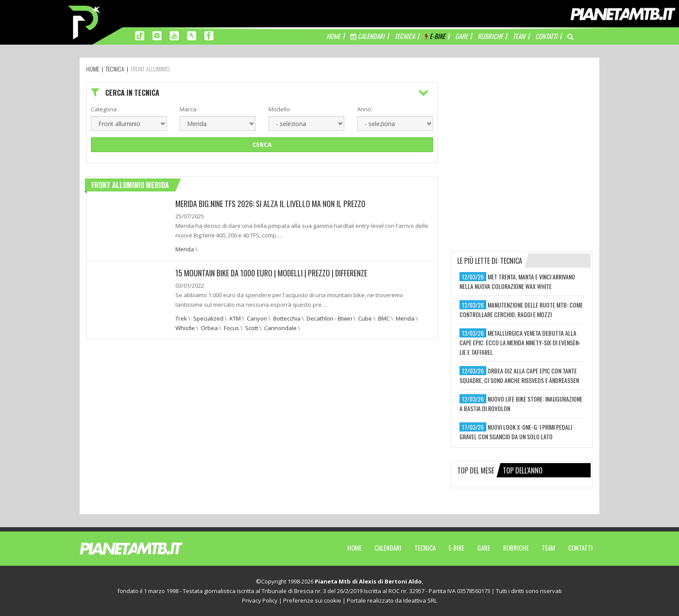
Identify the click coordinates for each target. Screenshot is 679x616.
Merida (185, 249)
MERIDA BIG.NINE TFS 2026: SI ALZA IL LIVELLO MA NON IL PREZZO (270, 204)
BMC (384, 318)
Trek (181, 318)
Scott (252, 328)
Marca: (189, 109)
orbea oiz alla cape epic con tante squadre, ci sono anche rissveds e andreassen (519, 375)
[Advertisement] (522, 136)
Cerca (262, 144)
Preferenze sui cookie (312, 600)
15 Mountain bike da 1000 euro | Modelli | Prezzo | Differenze (271, 273)
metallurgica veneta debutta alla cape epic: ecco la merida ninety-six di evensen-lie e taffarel (520, 342)
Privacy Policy (260, 600)
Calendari (388, 548)
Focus (231, 328)
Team (548, 548)
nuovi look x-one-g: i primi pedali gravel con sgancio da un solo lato (516, 432)
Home (354, 548)
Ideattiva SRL (420, 600)
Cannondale (280, 328)
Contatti (580, 548)
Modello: (280, 109)
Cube (365, 318)
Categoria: (104, 109)
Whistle (185, 328)
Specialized (208, 318)
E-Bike (456, 548)
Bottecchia (287, 318)
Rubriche (516, 548)
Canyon (257, 318)
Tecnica (425, 548)
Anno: (365, 109)
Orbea (209, 328)
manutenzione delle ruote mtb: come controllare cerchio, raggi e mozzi (521, 310)
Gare (484, 548)
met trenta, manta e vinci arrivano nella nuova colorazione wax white (517, 281)
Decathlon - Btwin (329, 318)
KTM (235, 318)
